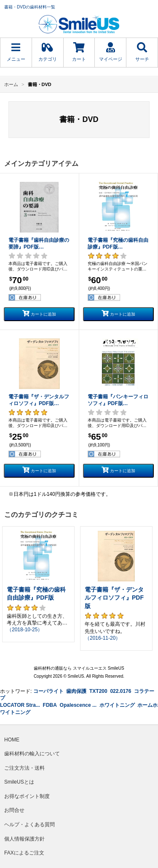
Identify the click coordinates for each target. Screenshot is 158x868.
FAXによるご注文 (24, 853)
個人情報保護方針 (24, 839)
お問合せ (14, 810)
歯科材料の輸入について (32, 754)
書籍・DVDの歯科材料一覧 (30, 7)
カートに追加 (39, 313)
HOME (12, 740)
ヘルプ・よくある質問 (29, 825)
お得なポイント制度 (27, 796)
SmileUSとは (19, 782)
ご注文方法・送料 (24, 768)
